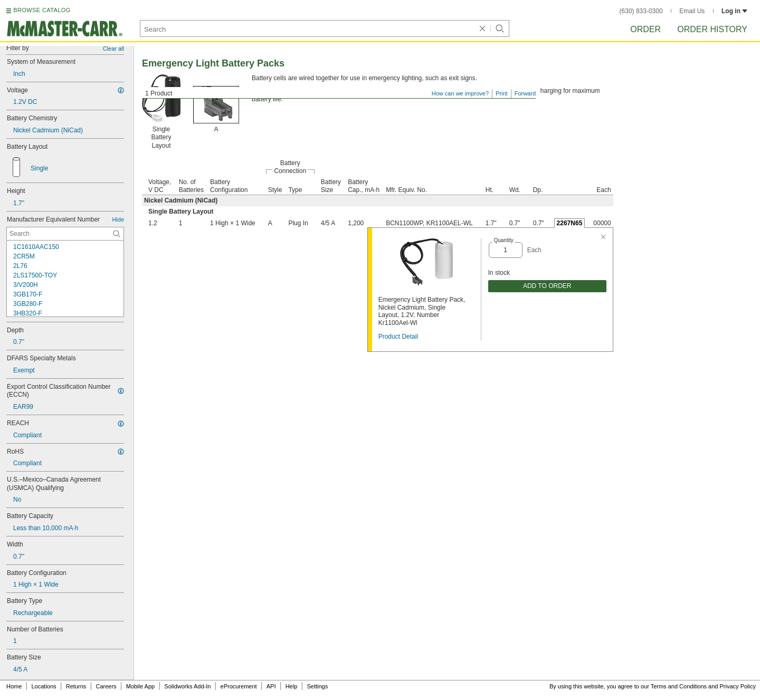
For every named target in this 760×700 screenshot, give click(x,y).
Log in (734, 11)
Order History (712, 29)
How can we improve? (460, 93)
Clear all (113, 49)
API (271, 686)
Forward (525, 93)
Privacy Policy (738, 686)
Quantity (503, 240)
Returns (76, 686)
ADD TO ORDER (547, 286)
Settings (317, 686)
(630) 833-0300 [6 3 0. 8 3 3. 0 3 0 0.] (641, 11)
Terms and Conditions (679, 686)
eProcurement (239, 686)
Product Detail (398, 337)
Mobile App (140, 686)
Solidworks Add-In (187, 686)
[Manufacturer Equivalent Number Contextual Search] (65, 234)
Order (645, 29)
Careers (106, 686)
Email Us (692, 11)
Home (14, 686)
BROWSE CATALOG (42, 10)
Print (502, 93)
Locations (44, 686)
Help (292, 686)
